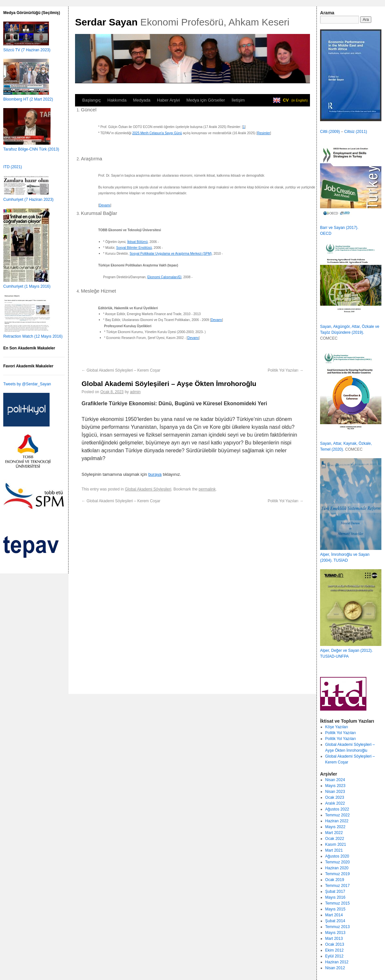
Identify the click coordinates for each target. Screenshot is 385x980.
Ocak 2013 (335, 944)
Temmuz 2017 (338, 886)
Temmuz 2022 (338, 815)
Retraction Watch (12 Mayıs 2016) (33, 336)
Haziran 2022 (337, 821)
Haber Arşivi (168, 100)
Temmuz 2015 (338, 903)
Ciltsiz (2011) (356, 132)
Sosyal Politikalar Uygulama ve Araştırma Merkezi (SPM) (171, 254)
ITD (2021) (13, 167)
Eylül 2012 (334, 956)
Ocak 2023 (335, 797)
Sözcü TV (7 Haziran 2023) (27, 50)
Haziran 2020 (337, 868)
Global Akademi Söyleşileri (148, 489)
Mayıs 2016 (335, 897)
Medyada (142, 100)
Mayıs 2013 (335, 933)
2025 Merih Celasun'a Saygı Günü (157, 133)
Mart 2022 (334, 833)
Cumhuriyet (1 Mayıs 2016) (27, 286)
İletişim (238, 100)
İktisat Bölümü (138, 242)
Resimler (263, 133)
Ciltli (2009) (330, 132)
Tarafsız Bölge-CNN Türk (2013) (31, 149)
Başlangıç (92, 100)
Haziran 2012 (337, 962)
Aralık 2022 (335, 803)
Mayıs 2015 (335, 909)
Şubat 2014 (335, 921)
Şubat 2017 (335, 892)
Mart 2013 (334, 939)
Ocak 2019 (335, 880)
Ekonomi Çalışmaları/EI (164, 277)
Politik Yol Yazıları (285, 370)
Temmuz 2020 (338, 862)
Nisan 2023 (335, 792)
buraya (155, 474)
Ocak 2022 (335, 839)
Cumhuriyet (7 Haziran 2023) (28, 200)
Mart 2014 (334, 915)
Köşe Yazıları (337, 727)
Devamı (105, 205)
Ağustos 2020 (337, 856)
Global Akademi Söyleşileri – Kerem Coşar (121, 370)
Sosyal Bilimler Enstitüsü (134, 248)
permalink (207, 489)
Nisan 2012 (335, 968)
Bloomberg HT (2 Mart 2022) (28, 99)
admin (135, 392)
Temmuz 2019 (338, 874)
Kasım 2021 (336, 844)
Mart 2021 (334, 850)
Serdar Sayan (106, 22)
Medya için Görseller (206, 100)
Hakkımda (117, 100)
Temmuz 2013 (338, 927)
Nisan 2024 (335, 780)
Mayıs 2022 (335, 827)
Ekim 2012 (335, 950)
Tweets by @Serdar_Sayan (27, 384)
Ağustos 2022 (337, 809)
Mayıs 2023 (335, 786)
